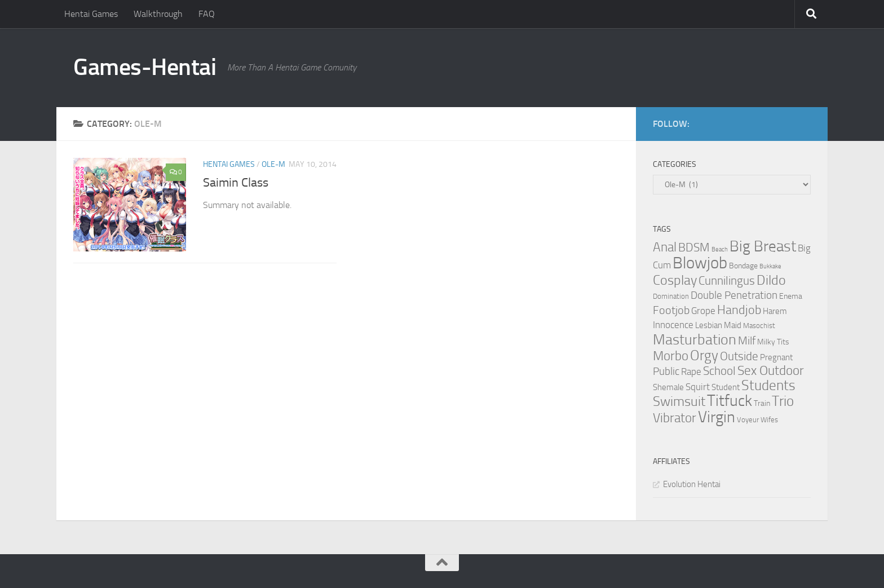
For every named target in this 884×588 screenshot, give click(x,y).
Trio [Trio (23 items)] (783, 401)
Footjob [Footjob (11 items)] (671, 310)
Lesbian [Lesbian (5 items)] (709, 325)
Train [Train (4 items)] (762, 403)
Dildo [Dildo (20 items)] (771, 280)
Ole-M (273, 164)
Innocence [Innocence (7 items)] (673, 325)
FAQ (207, 14)
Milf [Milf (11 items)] (747, 341)
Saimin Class (236, 183)
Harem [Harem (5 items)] (775, 311)
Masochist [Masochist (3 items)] (759, 326)
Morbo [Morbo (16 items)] (671, 356)
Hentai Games (91, 14)
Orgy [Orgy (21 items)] (704, 355)
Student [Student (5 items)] (726, 387)
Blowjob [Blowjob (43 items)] (700, 263)
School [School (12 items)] (719, 371)
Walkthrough (158, 14)
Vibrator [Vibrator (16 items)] (675, 418)
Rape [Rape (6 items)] (691, 372)
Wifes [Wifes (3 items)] (769, 420)
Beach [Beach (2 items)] (720, 249)
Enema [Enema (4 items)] (791, 296)
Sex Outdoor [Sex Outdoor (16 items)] (771, 371)
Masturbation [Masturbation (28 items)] (695, 339)
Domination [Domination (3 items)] (671, 296)
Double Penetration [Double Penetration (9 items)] (734, 295)
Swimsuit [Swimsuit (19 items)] (679, 401)
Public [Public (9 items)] (666, 371)
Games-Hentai (145, 67)
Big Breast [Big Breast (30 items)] (763, 246)
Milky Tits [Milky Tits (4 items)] (773, 342)
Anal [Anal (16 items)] (665, 247)
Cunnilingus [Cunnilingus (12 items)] (727, 281)
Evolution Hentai (692, 484)
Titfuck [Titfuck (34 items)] (730, 401)
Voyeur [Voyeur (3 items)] (748, 420)
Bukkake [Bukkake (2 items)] (770, 266)
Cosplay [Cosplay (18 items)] (675, 280)
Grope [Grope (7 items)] (703, 311)
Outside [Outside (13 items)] (739, 356)
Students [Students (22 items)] (768, 385)
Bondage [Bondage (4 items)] (743, 266)
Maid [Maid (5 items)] (733, 325)
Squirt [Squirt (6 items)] (698, 387)
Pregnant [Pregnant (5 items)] (776, 357)
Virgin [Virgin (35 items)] (717, 417)
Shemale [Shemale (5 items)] (668, 387)
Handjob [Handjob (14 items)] (739, 310)
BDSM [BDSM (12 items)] (694, 247)
